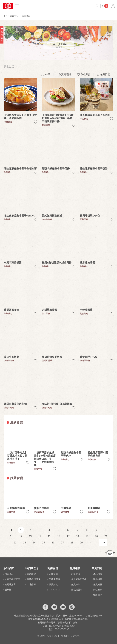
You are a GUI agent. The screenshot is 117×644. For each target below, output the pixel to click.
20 (96, 536)
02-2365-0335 (62, 629)
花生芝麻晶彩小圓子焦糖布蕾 (20, 168)
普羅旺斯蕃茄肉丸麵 (15, 404)
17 (68, 536)
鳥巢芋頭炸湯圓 (13, 263)
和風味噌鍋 (94, 508)
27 (62, 543)
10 (106, 530)
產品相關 (98, 574)
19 (87, 536)
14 (40, 536)
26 (53, 543)
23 (25, 543)
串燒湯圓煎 (86, 310)
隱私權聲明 (77, 590)
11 (11, 536)
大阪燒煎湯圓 (49, 310)
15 (49, 536)
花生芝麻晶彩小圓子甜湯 (94, 168)
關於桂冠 (31, 574)
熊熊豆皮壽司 (42, 508)
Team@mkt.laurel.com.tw (62, 626)
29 (81, 543)
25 (43, 543)
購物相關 (98, 579)
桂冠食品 (9, 574)
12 (21, 536)
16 (59, 536)
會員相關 (98, 584)
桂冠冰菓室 (10, 584)
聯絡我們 (98, 595)
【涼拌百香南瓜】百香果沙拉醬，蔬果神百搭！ (20, 117)
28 (72, 543)
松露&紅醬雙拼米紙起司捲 (57, 263)
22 (15, 543)
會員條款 (76, 584)
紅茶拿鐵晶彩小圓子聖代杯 (95, 115)
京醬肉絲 (66, 508)
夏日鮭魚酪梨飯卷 (52, 357)
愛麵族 (8, 590)
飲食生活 (14, 16)
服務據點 (53, 584)
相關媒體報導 (34, 579)
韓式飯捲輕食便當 (52, 216)
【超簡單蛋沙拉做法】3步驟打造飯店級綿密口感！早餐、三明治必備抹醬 (58, 118)
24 (34, 543)
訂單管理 (76, 574)
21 (106, 536)
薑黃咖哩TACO (88, 357)
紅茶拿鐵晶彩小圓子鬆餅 (56, 168)
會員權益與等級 (79, 579)
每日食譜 (26, 16)
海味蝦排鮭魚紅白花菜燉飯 (57, 404)
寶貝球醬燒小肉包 (90, 216)
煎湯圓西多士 (11, 310)
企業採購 (53, 574)
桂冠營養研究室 (12, 579)
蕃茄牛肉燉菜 (11, 357)
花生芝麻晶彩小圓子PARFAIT (20, 216)
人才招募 (31, 584)
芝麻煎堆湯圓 (87, 263)
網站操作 (98, 590)
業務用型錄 (54, 579)
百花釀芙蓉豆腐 (16, 508)
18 (77, 536)
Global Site (54, 590)
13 (30, 536)
